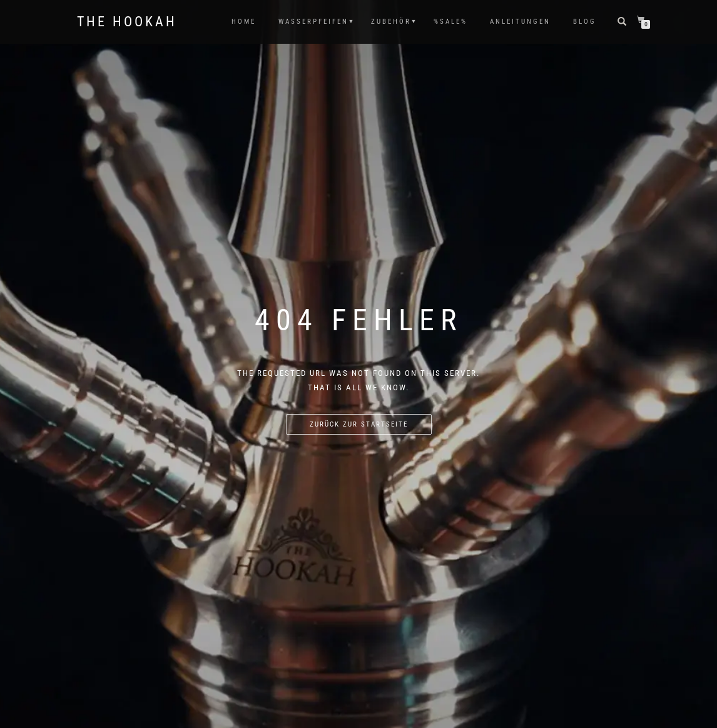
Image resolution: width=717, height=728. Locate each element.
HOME (244, 22)
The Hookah (127, 22)
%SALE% (450, 22)
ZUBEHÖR (391, 22)
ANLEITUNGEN (520, 22)
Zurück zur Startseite (359, 424)
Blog (585, 22)
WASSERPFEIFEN (313, 22)
